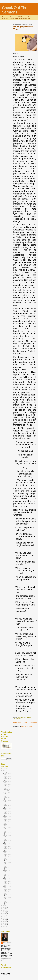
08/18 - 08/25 (8, 819)
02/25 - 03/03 (8, 884)
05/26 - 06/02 (8, 851)
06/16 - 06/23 (8, 843)
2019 (5, 912)
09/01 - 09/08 (8, 816)
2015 (5, 918)
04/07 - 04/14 (8, 868)
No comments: (18, 718)
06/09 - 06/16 (8, 846)
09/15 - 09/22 (8, 811)
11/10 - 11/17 (8, 792)
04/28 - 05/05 (8, 862)
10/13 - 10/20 (8, 800)
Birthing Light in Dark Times (8, 790)
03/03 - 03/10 (8, 881)
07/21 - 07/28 (8, 830)
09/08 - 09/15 (8, 814)
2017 (5, 915)
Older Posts (33, 723)
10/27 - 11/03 (8, 795)
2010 (5, 926)
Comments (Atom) (27, 726)
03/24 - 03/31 (8, 873)
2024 (5, 772)
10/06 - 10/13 (8, 803)
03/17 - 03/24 (8, 876)
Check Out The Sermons (15, 10)
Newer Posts (17, 723)
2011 (5, 925)
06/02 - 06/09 (8, 849)
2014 (5, 920)
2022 (5, 907)
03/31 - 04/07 (8, 870)
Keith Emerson (7, 943)
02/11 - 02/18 (8, 889)
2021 (5, 909)
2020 (5, 910)
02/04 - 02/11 (8, 892)
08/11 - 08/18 (8, 822)
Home (25, 723)
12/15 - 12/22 (8, 776)
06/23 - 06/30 (8, 841)
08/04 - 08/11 (8, 825)
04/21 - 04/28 (8, 865)
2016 (5, 917)
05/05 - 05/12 (8, 860)
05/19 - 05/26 (8, 854)
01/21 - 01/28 (8, 897)
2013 (5, 921)
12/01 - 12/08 (8, 782)
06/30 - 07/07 (8, 838)
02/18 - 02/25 (8, 886)
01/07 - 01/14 (8, 903)
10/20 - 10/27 (8, 798)
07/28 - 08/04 (8, 827)
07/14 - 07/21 (8, 833)
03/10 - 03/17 (8, 878)
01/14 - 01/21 (8, 900)
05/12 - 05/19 (8, 857)
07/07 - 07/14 (8, 835)
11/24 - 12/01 (8, 784)
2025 (5, 770)
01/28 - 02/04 (8, 895)
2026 (5, 769)
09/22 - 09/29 (8, 808)
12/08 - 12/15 (8, 779)
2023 (5, 905)
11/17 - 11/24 (8, 787)
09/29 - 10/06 (8, 806)
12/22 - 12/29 (8, 773)
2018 (5, 913)
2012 (5, 923)
